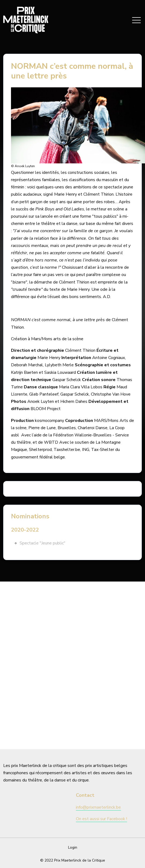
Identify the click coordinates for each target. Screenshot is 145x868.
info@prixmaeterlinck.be (98, 807)
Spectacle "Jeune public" (42, 543)
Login (73, 847)
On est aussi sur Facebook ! (101, 819)
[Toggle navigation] (136, 20)
